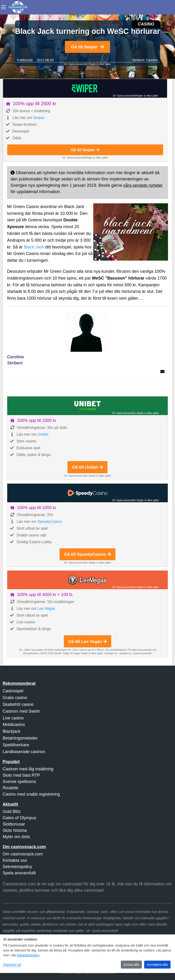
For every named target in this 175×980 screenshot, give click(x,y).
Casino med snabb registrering (31, 794)
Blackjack (11, 731)
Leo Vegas (46, 608)
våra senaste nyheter (143, 185)
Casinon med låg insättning (28, 769)
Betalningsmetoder (20, 738)
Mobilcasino (14, 725)
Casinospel (13, 691)
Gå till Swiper (87, 47)
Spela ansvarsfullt (19, 873)
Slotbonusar (14, 824)
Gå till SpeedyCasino (87, 554)
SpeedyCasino (50, 522)
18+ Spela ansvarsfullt (76, 64)
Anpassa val (12, 965)
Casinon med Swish (21, 711)
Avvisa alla (131, 965)
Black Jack (34, 247)
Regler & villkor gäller (100, 64)
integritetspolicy (28, 955)
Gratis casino (15, 698)
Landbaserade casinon (24, 752)
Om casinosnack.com (23, 854)
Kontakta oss (15, 860)
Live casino (13, 718)
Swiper (39, 118)
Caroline (152, 60)
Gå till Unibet (87, 467)
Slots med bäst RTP (21, 775)
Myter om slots (16, 837)
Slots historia (15, 830)
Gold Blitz (12, 811)
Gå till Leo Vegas (87, 642)
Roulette (10, 788)
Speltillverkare (16, 745)
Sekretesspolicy (17, 867)
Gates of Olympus (19, 818)
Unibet (43, 434)
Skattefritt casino (18, 704)
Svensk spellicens (19, 782)
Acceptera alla (157, 965)
